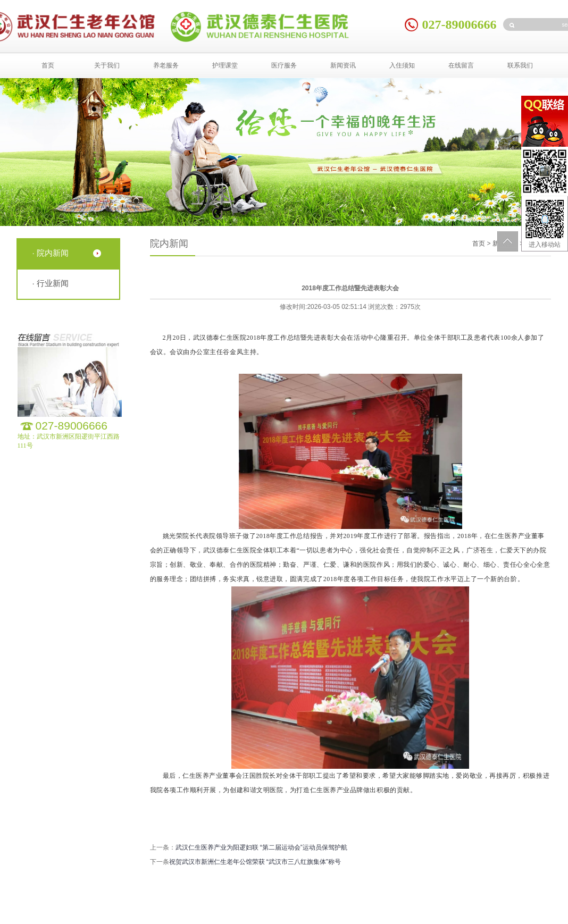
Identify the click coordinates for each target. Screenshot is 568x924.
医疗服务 (284, 65)
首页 (48, 65)
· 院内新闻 (51, 253)
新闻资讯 (343, 65)
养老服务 (166, 65)
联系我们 (520, 65)
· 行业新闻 (51, 283)
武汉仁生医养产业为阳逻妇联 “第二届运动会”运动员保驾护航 (261, 847)
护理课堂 (225, 65)
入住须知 (402, 65)
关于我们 (107, 65)
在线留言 (461, 65)
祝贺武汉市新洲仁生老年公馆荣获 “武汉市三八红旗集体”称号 (255, 862)
